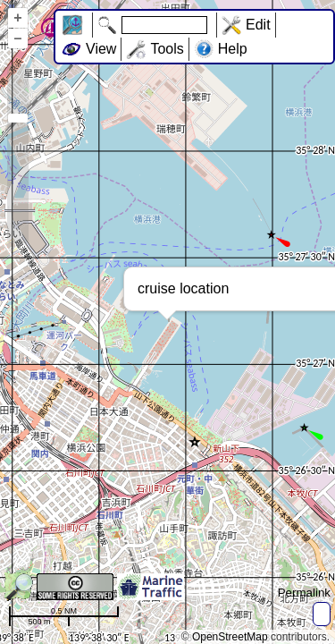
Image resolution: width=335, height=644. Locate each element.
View (101, 49)
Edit (258, 25)
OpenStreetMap (230, 637)
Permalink (304, 593)
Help (233, 49)
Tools (167, 49)
